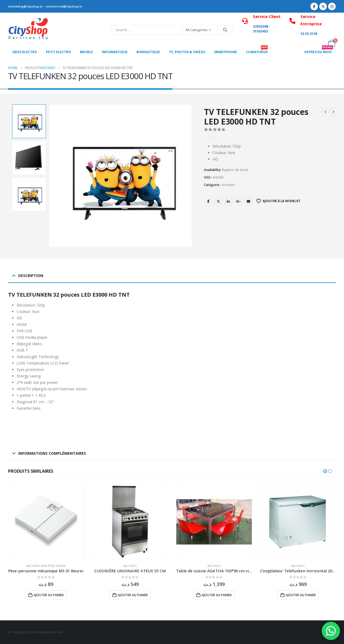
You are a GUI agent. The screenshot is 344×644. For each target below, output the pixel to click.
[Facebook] (314, 6)
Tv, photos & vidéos (187, 52)
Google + (238, 201)
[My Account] (320, 43)
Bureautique (148, 52)
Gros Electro (25, 52)
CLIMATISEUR (257, 50)
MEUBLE (86, 52)
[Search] (225, 30)
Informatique (115, 52)
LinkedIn (228, 201)
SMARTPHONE (225, 52)
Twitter (218, 201)
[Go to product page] (46, 521)
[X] (323, 6)
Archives (228, 185)
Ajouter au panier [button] (49, 595)
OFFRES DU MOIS (319, 50)
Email (248, 201)
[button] (325, 471)
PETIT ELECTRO (58, 52)
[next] (334, 112)
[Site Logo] (28, 30)
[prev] (325, 112)
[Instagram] (332, 6)
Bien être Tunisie (53, 566)
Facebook (208, 201)
